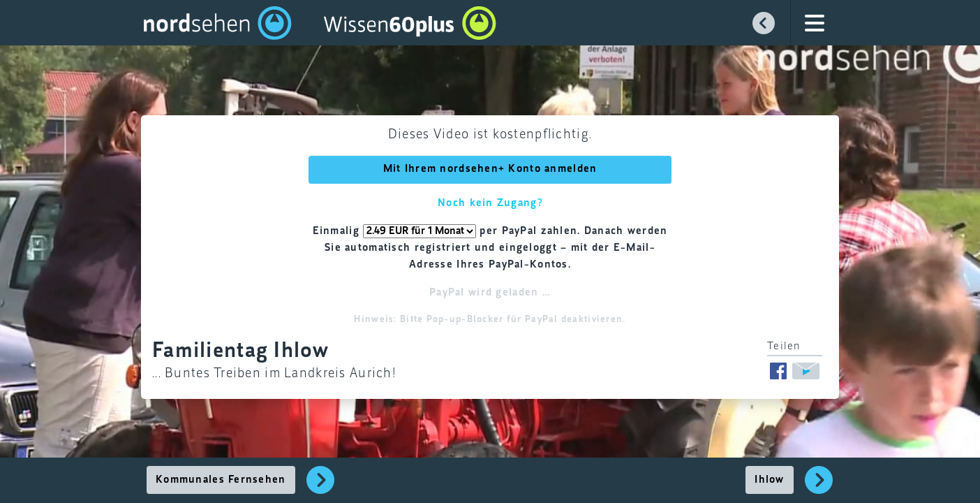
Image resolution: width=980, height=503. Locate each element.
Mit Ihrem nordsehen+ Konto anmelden (490, 169)
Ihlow (769, 480)
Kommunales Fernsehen (221, 480)
